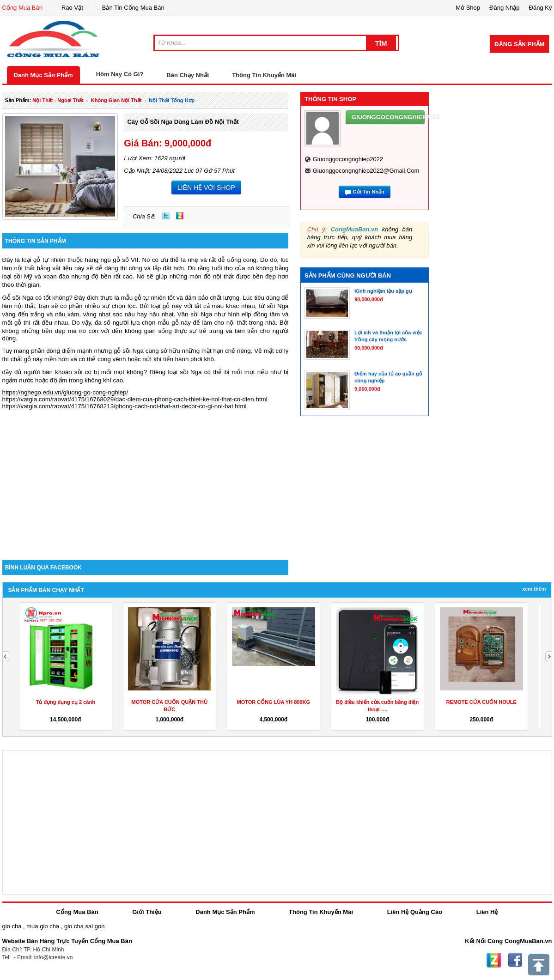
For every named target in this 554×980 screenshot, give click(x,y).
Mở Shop (468, 8)
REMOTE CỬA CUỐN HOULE (481, 702)
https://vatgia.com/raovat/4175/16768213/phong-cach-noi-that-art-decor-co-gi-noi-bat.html (125, 406)
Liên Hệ (487, 912)
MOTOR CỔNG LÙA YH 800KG (273, 702)
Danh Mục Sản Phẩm (43, 75)
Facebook (515, 960)
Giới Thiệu (147, 912)
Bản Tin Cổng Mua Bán (133, 8)
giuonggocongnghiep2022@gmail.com (366, 171)
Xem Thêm (534, 589)
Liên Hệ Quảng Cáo (415, 912)
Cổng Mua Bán (23, 8)
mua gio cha (43, 926)
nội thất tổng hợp (172, 100)
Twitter (166, 216)
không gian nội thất (116, 100)
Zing (180, 216)
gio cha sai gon (84, 926)
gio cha (12, 926)
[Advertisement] (146, 481)
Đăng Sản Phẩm (519, 44)
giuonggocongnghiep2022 (348, 159)
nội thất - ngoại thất (58, 100)
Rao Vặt (72, 8)
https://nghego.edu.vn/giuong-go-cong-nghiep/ (65, 392)
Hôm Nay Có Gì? (120, 74)
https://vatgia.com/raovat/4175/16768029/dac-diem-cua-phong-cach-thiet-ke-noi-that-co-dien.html (135, 399)
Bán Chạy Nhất (188, 75)
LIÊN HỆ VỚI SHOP (206, 188)
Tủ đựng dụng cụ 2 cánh (66, 702)
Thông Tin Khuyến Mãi (264, 75)
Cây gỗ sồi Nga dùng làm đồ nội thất (183, 122)
